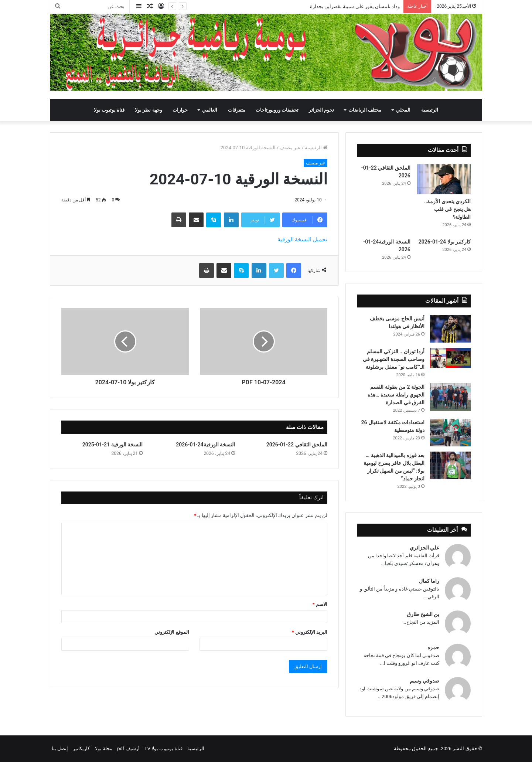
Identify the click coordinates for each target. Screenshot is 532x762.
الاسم (320, 604)
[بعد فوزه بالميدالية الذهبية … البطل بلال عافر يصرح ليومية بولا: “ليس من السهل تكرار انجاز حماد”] (450, 465)
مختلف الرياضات (365, 110)
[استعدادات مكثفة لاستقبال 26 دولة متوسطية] (450, 433)
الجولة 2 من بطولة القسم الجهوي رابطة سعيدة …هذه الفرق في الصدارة (396, 395)
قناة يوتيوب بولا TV (163, 749)
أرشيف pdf (128, 749)
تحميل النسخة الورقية (302, 239)
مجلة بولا (104, 749)
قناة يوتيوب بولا (109, 110)
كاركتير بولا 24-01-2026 (445, 242)
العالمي (210, 110)
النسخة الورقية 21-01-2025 (112, 445)
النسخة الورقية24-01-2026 (205, 445)
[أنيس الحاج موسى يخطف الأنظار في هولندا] (450, 329)
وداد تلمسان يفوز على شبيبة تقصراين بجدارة (355, 6)
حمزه (433, 647)
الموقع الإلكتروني (172, 632)
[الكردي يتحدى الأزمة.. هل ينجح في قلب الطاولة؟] (444, 179)
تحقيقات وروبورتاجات (277, 110)
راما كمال (429, 581)
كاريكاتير (81, 749)
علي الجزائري (424, 548)
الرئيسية (430, 110)
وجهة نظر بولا (148, 110)
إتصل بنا (60, 749)
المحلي (403, 110)
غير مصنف (290, 148)
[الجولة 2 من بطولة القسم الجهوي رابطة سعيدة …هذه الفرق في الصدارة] (450, 397)
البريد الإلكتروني (310, 632)
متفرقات (237, 110)
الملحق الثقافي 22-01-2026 (297, 445)
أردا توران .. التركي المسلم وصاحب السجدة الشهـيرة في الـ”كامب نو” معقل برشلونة (394, 359)
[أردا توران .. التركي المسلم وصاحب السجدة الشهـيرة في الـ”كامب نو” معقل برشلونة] (450, 358)
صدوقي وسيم (424, 681)
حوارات (180, 110)
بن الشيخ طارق (423, 614)
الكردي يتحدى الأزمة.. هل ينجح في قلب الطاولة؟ (447, 209)
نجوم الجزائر (321, 110)
